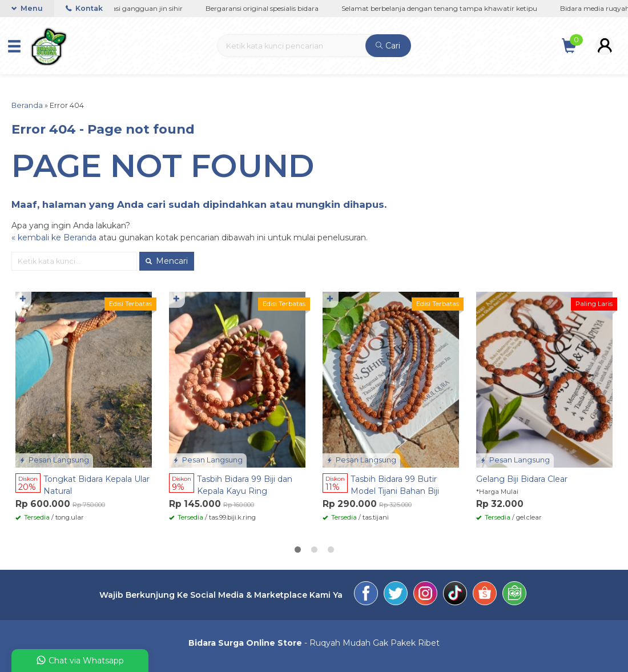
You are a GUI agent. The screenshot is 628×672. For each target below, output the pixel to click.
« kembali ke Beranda (54, 238)
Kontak (84, 8)
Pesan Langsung (54, 460)
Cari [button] (388, 46)
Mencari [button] (167, 261)
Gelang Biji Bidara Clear (522, 479)
